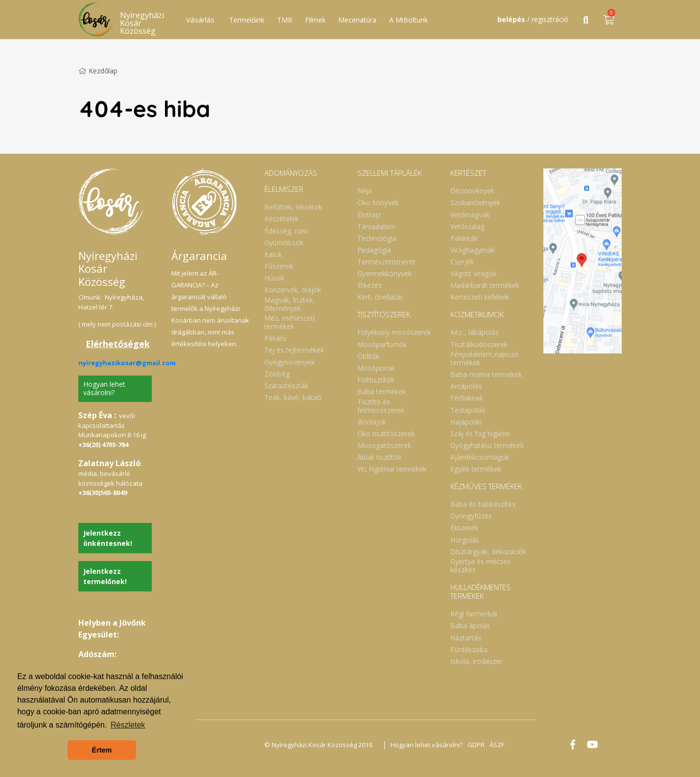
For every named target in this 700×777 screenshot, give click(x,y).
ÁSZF (497, 745)
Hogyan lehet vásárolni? (104, 388)
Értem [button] (102, 750)
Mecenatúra (357, 20)
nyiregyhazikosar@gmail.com (127, 363)
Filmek (315, 20)
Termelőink (247, 20)
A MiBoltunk (408, 20)
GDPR (476, 745)
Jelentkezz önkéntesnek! (108, 538)
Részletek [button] (128, 725)
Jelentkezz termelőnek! (105, 576)
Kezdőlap (98, 71)
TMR (285, 20)
